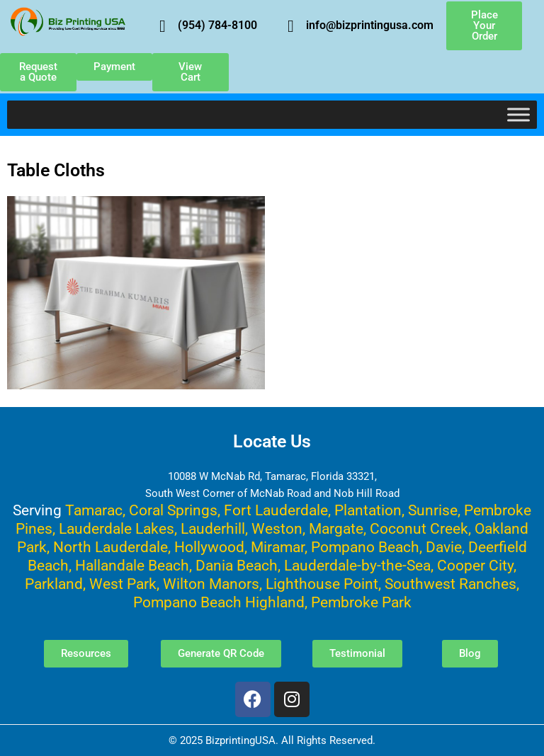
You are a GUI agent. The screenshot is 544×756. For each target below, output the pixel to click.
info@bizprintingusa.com (370, 25)
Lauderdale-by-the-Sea (357, 565)
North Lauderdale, (112, 547)
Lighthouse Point (322, 584)
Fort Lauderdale (276, 510)
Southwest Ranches (450, 584)
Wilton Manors (211, 584)
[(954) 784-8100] (162, 26)
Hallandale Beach (132, 565)
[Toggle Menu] (518, 114)
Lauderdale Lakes (117, 528)
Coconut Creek (419, 528)
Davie (444, 547)
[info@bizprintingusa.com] (290, 26)
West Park (123, 584)
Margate (336, 528)
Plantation (368, 510)
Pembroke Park (361, 602)
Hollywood (209, 547)
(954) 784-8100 (217, 25)
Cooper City (475, 565)
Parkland (54, 584)
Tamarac (94, 510)
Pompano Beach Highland (219, 602)
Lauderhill (213, 528)
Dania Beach (237, 565)
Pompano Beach (365, 547)
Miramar (278, 547)
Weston (277, 528)
